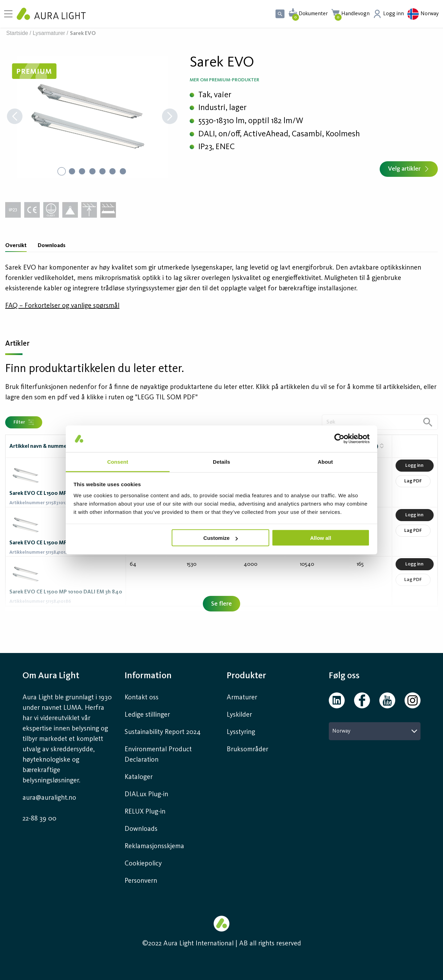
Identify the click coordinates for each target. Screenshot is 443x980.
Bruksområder (247, 750)
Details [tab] (221, 461)
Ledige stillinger (147, 715)
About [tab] (325, 461)
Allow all (321, 538)
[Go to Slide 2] (72, 171)
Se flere (221, 604)
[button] (92, 117)
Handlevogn (355, 14)
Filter (24, 422)
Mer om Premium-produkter (224, 80)
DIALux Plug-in (146, 795)
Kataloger (139, 777)
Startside (17, 33)
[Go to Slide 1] (61, 171)
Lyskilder (239, 715)
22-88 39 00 (39, 819)
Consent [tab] (118, 461)
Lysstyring (241, 732)
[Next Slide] (170, 117)
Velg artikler (409, 169)
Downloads (52, 246)
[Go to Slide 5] (103, 171)
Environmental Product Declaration (158, 755)
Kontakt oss (142, 698)
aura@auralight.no (49, 798)
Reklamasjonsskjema (154, 846)
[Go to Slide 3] (82, 171)
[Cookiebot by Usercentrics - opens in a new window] (339, 439)
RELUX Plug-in (145, 812)
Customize (221, 538)
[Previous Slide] (15, 117)
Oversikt (16, 246)
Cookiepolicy (143, 864)
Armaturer (242, 698)
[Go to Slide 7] (124, 171)
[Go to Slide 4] (92, 171)
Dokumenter (313, 14)
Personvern (141, 881)
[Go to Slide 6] (113, 171)
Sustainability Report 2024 (163, 732)
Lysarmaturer (49, 33)
